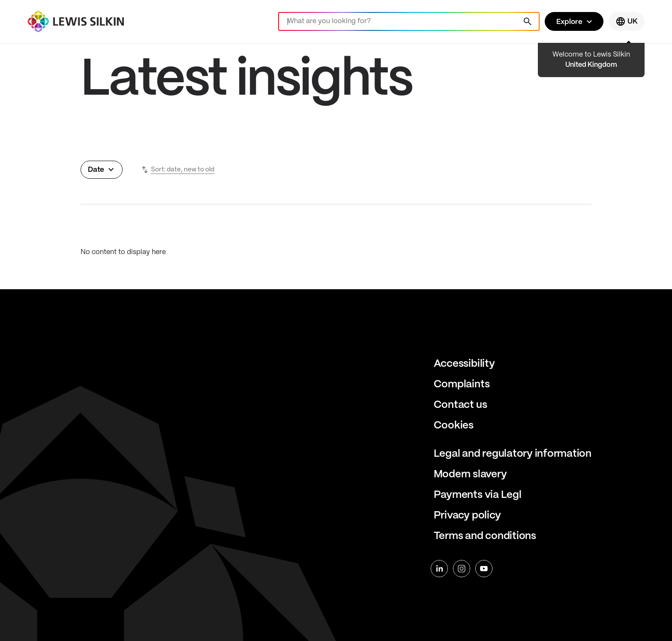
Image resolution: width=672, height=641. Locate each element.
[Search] (409, 21)
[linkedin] (439, 569)
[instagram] (462, 569)
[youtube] (484, 569)
